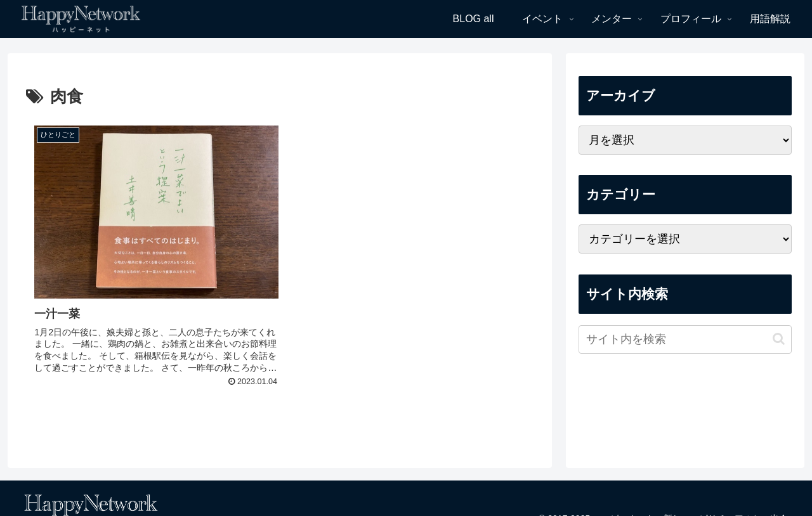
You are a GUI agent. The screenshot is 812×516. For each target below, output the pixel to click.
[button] (779, 339)
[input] (685, 339)
